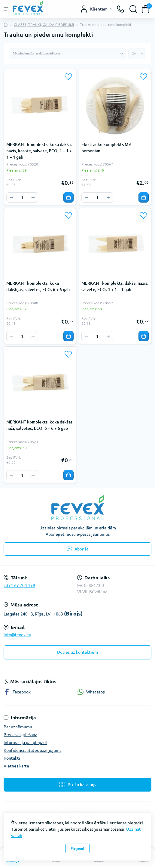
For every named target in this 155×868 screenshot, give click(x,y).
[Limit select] (137, 54)
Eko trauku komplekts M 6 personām (106, 148)
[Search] (133, 9)
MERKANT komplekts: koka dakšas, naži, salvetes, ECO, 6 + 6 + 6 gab (40, 425)
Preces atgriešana (20, 735)
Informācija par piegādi (25, 742)
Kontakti (12, 758)
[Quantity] (22, 197)
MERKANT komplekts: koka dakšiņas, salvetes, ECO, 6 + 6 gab (38, 286)
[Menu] (7, 9)
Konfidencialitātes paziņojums (32, 750)
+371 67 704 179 (19, 585)
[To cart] (68, 197)
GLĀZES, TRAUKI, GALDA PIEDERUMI (44, 25)
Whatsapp (91, 692)
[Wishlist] (68, 77)
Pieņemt (77, 848)
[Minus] (11, 197)
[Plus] (33, 197)
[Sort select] (67, 54)
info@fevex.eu (17, 635)
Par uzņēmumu (18, 727)
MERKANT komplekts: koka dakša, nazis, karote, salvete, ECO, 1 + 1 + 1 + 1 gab (39, 151)
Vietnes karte (16, 766)
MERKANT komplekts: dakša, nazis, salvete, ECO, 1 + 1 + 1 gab (115, 286)
